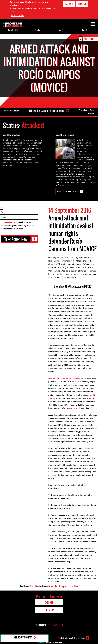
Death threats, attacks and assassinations (67, 379)
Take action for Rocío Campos (86, 112)
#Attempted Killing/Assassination (63, 587)
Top (3, 213)
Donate (37, 30)
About (4, 218)
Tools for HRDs (13, 30)
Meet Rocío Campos (68, 192)
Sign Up (49, 611)
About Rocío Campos (12, 111)
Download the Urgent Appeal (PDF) (73, 287)
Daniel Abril (74, 409)
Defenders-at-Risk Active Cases (72, 638)
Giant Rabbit (58, 626)
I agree (69, 4)
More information (17, 15)
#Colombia (33, 587)
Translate (92, 39)
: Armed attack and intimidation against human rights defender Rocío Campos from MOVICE (18, 226)
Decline (82, 4)
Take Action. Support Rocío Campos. (46, 111)
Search (85, 30)
